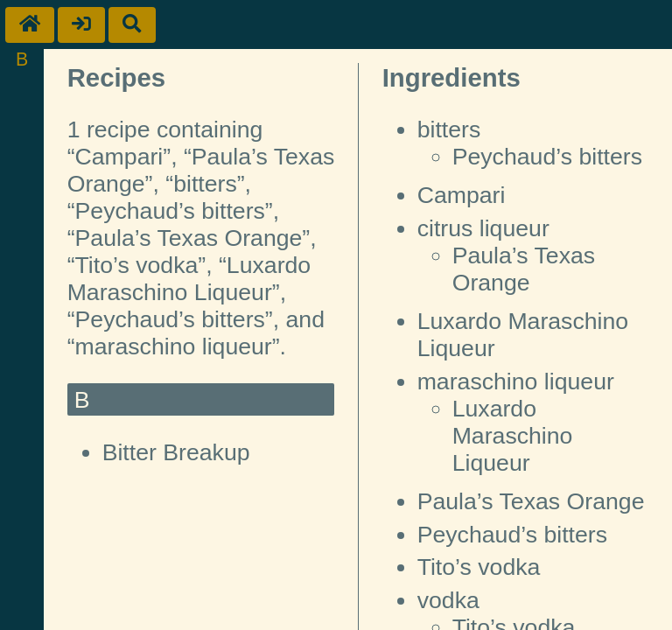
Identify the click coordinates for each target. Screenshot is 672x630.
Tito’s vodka (479, 567)
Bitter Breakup (176, 452)
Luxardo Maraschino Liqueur (513, 436)
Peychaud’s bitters (547, 157)
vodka (448, 600)
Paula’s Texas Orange (524, 269)
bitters (449, 129)
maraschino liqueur (516, 381)
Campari (462, 195)
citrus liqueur (483, 228)
